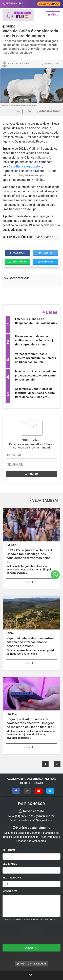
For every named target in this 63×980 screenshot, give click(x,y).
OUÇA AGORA (49, 4)
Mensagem (10, 891)
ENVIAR (31, 474)
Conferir (32, 582)
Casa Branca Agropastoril (25, 166)
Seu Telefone (12, 878)
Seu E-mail (10, 864)
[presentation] (28, 932)
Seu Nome (9, 850)
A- (18, 112)
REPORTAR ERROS (49, 112)
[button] (57, 764)
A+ (29, 112)
